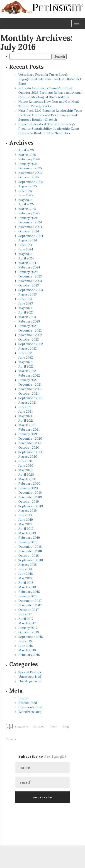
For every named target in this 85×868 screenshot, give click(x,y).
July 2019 (25, 515)
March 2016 (27, 650)
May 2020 (25, 470)
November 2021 (30, 389)
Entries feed (28, 703)
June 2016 (26, 646)
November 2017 (30, 605)
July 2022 (25, 353)
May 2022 (25, 362)
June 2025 (26, 195)
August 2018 (28, 565)
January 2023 (28, 326)
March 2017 (27, 623)
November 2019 (30, 497)
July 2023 (25, 299)
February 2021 (29, 429)
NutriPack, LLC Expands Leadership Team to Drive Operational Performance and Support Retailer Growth (50, 115)
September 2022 (31, 344)
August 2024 (28, 240)
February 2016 (29, 655)
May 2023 (25, 308)
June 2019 (26, 520)
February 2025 (29, 213)
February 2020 (29, 484)
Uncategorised (30, 677)
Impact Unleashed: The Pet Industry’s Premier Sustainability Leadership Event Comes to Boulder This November (49, 129)
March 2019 (27, 533)
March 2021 (27, 425)
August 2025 (28, 186)
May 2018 (25, 578)
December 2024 (30, 222)
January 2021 (28, 434)
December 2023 (30, 276)
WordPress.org (30, 712)
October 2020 (29, 448)
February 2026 (29, 159)
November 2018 (30, 551)
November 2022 (30, 335)
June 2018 (26, 574)
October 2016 (29, 632)
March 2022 (27, 371)
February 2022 (29, 375)
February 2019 (29, 538)
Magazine (21, 726)
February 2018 (29, 592)
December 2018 (30, 547)
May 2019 (25, 524)
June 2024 (26, 249)
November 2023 (30, 281)
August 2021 (27, 402)
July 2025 (25, 191)
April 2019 (26, 529)
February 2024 (29, 267)
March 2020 (27, 479)
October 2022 (29, 339)
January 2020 (28, 488)
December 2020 (30, 439)
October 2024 (29, 231)
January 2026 (28, 164)
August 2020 (28, 457)
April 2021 (26, 420)
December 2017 (30, 601)
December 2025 (30, 168)
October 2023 (29, 285)
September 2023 (31, 290)
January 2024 (28, 272)
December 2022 (30, 330)
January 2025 (28, 218)
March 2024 (27, 263)
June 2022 (26, 357)
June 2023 (26, 303)
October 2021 (28, 393)
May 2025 (25, 200)
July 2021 (25, 407)
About (53, 726)
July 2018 (25, 569)
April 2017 (26, 619)
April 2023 (26, 312)
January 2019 (28, 542)
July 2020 (25, 461)
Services (39, 726)
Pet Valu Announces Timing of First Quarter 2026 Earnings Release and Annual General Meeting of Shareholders (50, 93)
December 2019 (30, 493)
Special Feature (30, 672)
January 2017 (28, 628)
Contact (11, 739)
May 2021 (25, 416)
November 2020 (30, 443)
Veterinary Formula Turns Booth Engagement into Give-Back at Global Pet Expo (50, 79)
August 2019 (28, 511)
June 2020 (26, 466)
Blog (66, 726)
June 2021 (25, 411)
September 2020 (31, 452)
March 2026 (27, 155)
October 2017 (28, 610)
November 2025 (30, 173)
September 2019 (31, 506)
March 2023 (27, 317)
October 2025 (29, 177)
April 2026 (26, 150)
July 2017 (25, 614)
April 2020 (26, 475)
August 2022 (28, 348)
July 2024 (25, 245)
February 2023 (29, 321)
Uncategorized (30, 681)
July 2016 (25, 641)
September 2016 (31, 637)
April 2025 (26, 204)
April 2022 (26, 366)
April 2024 (26, 258)
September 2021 (30, 398)
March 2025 (27, 209)
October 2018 (29, 556)
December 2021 (30, 384)
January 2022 (28, 380)
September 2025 (31, 182)
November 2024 (30, 227)
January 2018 (28, 596)
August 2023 (28, 294)
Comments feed (30, 707)
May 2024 (25, 254)
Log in (23, 698)
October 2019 (29, 502)
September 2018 (31, 560)
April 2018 (26, 583)
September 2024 (31, 236)
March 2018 (27, 587)
